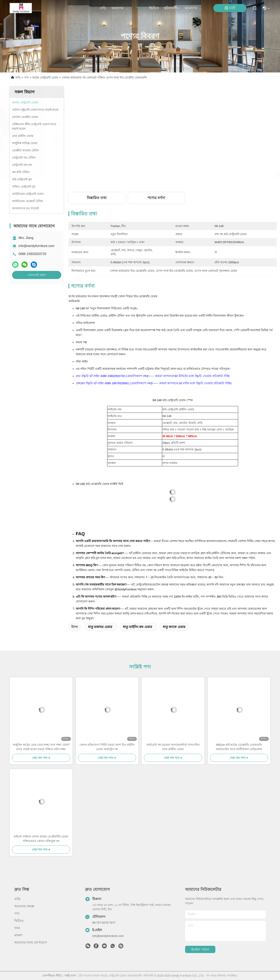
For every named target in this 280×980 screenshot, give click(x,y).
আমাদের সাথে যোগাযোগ (195, 8)
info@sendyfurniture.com (36, 246)
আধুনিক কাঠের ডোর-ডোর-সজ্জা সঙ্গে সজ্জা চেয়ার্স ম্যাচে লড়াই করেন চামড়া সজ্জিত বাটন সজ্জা (41, 747)
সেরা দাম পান (210, 175)
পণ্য (140, 8)
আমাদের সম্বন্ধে (121, 8)
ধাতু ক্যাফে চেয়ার (174, 627)
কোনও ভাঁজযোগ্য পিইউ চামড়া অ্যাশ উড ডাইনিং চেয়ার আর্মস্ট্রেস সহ (107, 747)
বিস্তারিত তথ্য (97, 198)
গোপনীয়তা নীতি (52, 976)
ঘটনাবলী (172, 8)
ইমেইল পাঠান (200, 950)
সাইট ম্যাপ (70, 976)
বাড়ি (103, 8)
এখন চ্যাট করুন (37, 275)
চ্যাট (230, 8)
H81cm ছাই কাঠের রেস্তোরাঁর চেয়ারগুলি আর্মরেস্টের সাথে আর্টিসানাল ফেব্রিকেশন (239, 747)
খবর (17, 928)
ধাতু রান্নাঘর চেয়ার (100, 627)
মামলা (18, 935)
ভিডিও (154, 8)
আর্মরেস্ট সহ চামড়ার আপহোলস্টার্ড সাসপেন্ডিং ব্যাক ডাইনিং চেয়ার (173, 747)
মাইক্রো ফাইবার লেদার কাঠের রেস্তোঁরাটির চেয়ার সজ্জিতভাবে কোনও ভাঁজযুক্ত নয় (41, 839)
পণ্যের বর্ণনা (156, 198)
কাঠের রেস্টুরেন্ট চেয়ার (45, 77)
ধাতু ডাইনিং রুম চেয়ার (137, 627)
